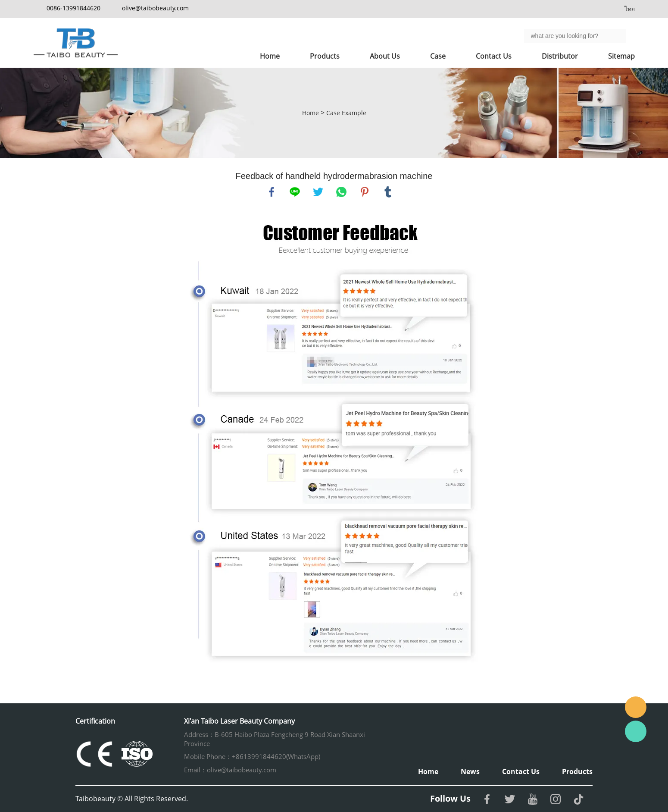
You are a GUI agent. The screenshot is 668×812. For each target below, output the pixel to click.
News (470, 771)
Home (270, 56)
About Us (385, 56)
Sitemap (621, 56)
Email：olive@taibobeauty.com (230, 770)
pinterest (365, 192)
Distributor (560, 56)
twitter (318, 192)
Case (438, 56)
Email (636, 707)
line (295, 192)
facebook (272, 192)
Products (325, 56)
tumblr (388, 192)
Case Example (346, 113)
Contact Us (494, 56)
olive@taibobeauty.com (155, 8)
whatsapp (341, 192)
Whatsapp (636, 731)
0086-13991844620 (73, 8)
